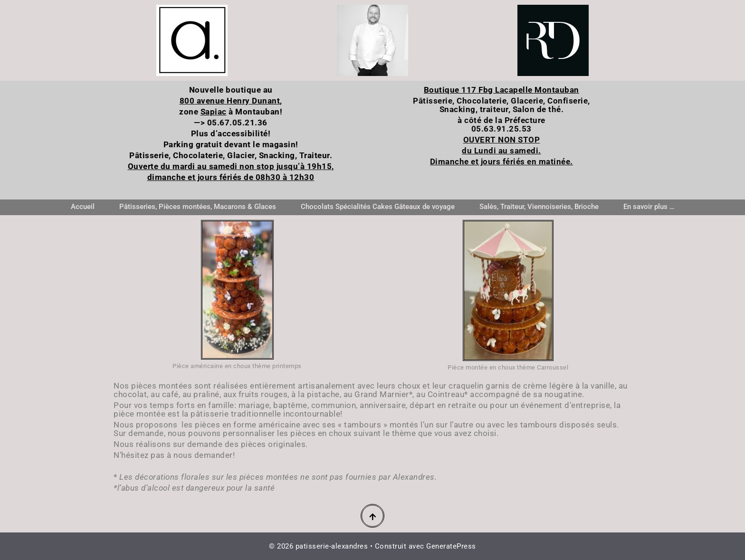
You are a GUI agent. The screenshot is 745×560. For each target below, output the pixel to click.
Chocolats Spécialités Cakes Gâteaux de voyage (378, 207)
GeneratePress (451, 546)
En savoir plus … (649, 207)
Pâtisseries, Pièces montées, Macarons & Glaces (198, 207)
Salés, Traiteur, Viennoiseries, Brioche (539, 207)
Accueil (83, 207)
